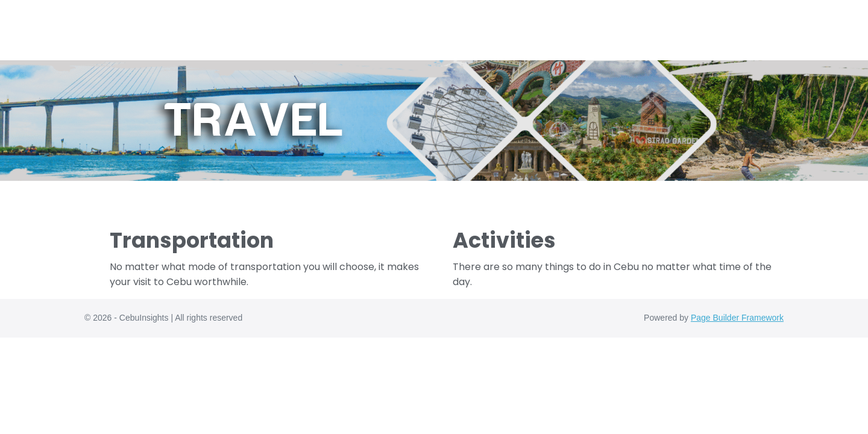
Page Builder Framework (737, 318)
